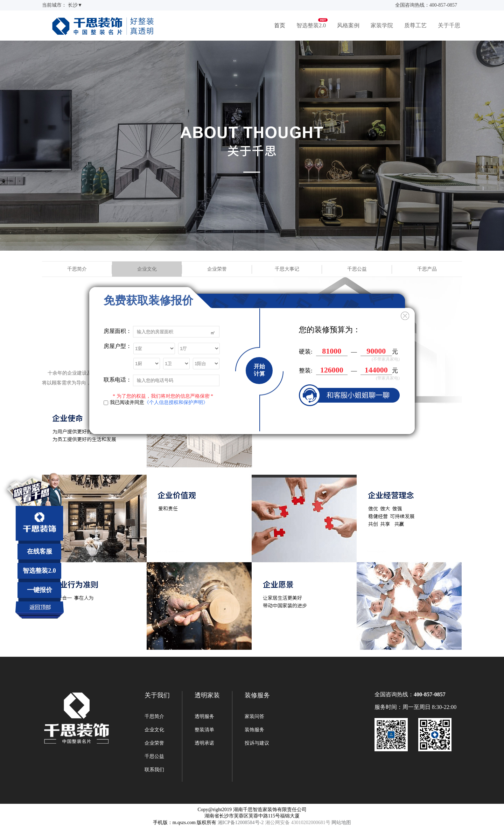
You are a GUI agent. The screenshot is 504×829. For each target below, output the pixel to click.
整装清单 (204, 730)
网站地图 (341, 823)
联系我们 (154, 770)
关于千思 (449, 25)
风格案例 (348, 25)
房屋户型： (118, 346)
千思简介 (77, 269)
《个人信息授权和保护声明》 (176, 402)
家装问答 (254, 716)
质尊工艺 (415, 25)
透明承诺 (204, 743)
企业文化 (147, 269)
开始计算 (259, 370)
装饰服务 (254, 730)
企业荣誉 (217, 269)
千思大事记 (287, 269)
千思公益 (357, 269)
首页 (280, 25)
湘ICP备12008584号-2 (241, 823)
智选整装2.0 (311, 25)
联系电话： (118, 380)
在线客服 (40, 551)
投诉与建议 (257, 743)
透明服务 (204, 716)
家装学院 (382, 25)
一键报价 (40, 590)
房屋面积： (118, 331)
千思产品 (427, 269)
